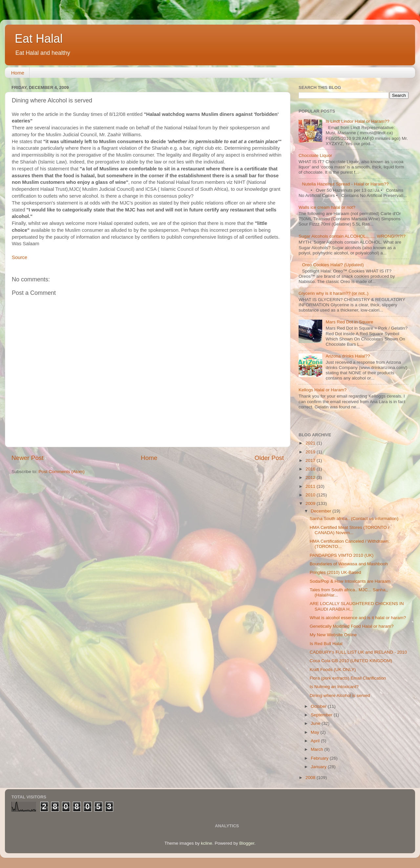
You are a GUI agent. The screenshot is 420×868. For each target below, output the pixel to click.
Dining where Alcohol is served (340, 695)
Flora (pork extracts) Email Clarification (348, 678)
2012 (311, 477)
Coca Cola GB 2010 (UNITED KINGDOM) (351, 661)
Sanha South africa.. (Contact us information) (354, 519)
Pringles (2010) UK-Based (336, 572)
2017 (311, 460)
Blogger (247, 843)
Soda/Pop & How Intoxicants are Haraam (350, 581)
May (315, 732)
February (320, 758)
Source (20, 257)
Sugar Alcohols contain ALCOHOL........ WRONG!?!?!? (352, 236)
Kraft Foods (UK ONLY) (333, 670)
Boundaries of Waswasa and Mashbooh (349, 564)
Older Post (269, 458)
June (316, 723)
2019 (311, 452)
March (317, 749)
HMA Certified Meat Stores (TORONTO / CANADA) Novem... (350, 530)
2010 (311, 495)
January (319, 767)
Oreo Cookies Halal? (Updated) (333, 265)
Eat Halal (39, 39)
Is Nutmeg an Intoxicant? (334, 687)
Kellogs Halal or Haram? (323, 390)
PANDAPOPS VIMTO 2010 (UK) (342, 555)
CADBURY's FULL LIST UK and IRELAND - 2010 (358, 652)
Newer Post (28, 458)
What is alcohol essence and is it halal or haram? (358, 618)
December (322, 511)
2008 (311, 778)
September (322, 715)
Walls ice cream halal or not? (327, 207)
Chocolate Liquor (315, 155)
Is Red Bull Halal (326, 644)
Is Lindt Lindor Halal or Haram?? (357, 121)
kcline (207, 843)
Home (18, 73)
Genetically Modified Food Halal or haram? (352, 626)
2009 (311, 503)
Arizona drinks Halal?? (348, 356)
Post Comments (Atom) (62, 472)
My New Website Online (333, 635)
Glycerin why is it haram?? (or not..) (334, 293)
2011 (311, 486)
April (316, 741)
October (319, 706)
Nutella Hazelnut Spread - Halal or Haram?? (345, 184)
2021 (311, 443)
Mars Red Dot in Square (349, 322)
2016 (311, 469)
